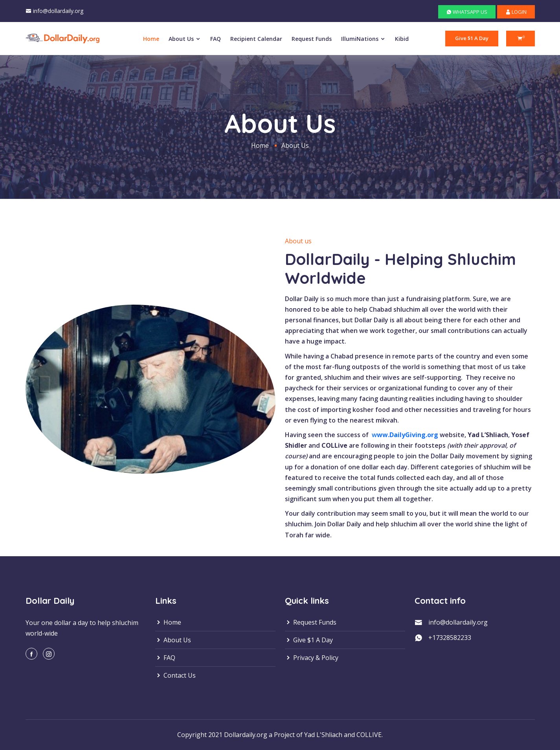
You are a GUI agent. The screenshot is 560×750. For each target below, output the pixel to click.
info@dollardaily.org (58, 11)
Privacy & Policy (312, 658)
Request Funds (312, 39)
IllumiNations (363, 39)
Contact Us (175, 675)
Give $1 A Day (472, 38)
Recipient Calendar (256, 39)
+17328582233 (450, 638)
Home (151, 39)
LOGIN (516, 12)
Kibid (402, 39)
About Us (185, 39)
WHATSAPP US (467, 12)
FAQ (216, 39)
